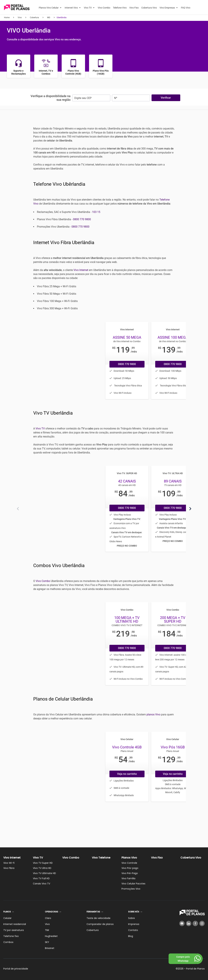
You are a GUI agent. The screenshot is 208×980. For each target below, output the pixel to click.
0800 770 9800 (82, 219)
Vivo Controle (129, 863)
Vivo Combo (104, 8)
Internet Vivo (71, 8)
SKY (47, 942)
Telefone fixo (11, 936)
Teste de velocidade (98, 918)
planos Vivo (153, 714)
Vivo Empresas (167, 8)
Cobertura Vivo (149, 8)
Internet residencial (15, 924)
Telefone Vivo (120, 8)
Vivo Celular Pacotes (133, 884)
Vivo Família (128, 878)
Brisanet (50, 948)
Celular (7, 918)
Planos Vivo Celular (49, 8)
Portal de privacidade (16, 969)
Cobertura (93, 930)
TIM (47, 930)
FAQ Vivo (186, 8)
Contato (133, 930)
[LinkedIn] (189, 923)
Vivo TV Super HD (43, 863)
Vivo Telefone (101, 858)
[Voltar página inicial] (17, 8)
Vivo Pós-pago (130, 868)
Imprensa (134, 924)
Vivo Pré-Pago (130, 873)
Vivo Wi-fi (9, 863)
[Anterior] (18, 509)
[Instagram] (202, 923)
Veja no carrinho (127, 774)
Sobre (131, 918)
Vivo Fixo (134, 8)
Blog (131, 936)
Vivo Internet (81, 270)
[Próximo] (190, 509)
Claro (48, 918)
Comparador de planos (100, 924)
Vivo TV (88, 8)
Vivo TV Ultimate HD (44, 873)
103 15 (96, 212)
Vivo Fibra (9, 868)
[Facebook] (195, 923)
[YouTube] (182, 923)
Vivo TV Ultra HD (42, 868)
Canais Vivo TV (42, 884)
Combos (8, 942)
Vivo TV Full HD (41, 878)
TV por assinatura (14, 930)
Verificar (166, 98)
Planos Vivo (129, 858)
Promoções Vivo (131, 889)
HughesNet (51, 936)
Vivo (47, 924)
